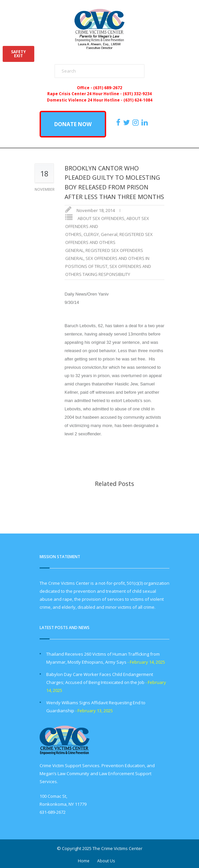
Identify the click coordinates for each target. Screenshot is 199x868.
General (109, 234)
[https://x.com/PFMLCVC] (127, 122)
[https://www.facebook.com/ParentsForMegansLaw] (119, 122)
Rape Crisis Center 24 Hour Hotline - (85, 94)
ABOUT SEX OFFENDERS (101, 218)
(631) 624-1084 (138, 100)
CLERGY (91, 234)
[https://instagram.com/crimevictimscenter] (136, 122)
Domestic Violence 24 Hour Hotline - (85, 100)
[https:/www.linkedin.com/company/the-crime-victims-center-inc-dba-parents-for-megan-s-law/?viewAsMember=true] (145, 122)
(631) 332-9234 (137, 94)
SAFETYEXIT (18, 54)
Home (84, 861)
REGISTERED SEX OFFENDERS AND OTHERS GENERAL (109, 242)
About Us (106, 861)
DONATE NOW (73, 124)
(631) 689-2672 (108, 88)
